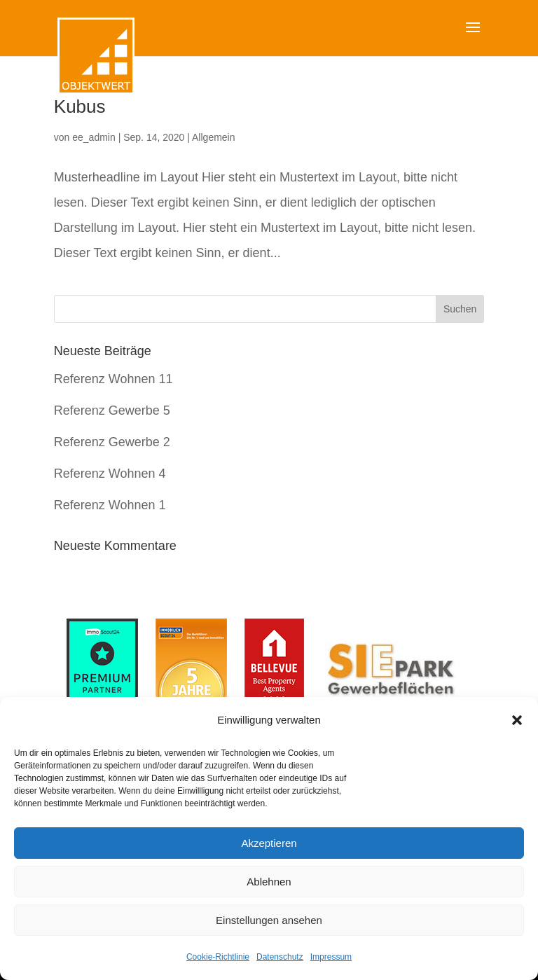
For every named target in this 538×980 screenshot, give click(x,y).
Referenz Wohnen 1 (110, 505)
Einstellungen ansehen (269, 920)
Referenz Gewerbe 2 (112, 442)
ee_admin (94, 137)
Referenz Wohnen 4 (110, 474)
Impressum (331, 957)
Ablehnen (269, 882)
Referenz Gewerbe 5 (112, 410)
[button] (517, 720)
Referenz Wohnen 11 (113, 379)
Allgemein (213, 137)
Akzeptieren (269, 843)
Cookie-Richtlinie (218, 957)
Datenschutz (280, 957)
